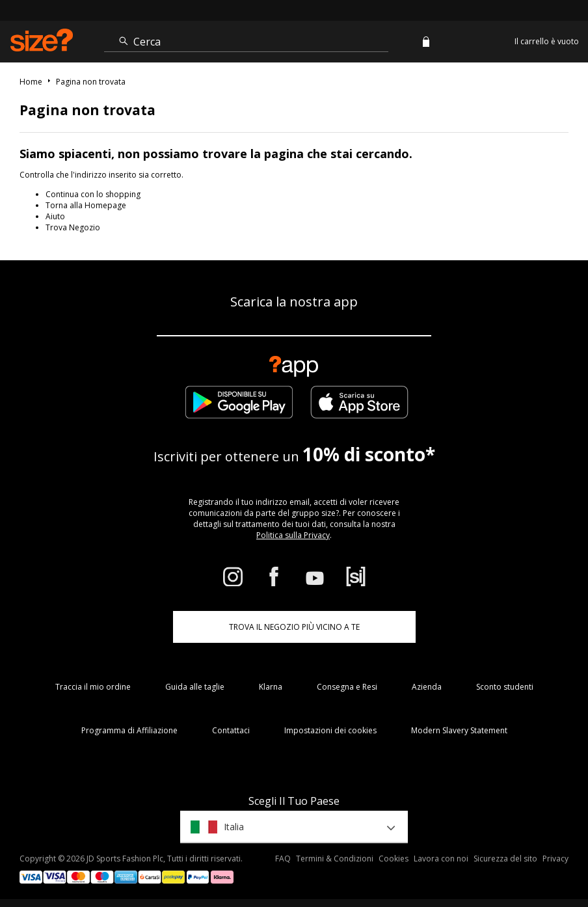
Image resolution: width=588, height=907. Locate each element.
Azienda (427, 687)
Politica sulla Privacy (293, 535)
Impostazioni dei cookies (330, 730)
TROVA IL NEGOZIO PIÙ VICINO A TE (294, 627)
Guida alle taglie (195, 687)
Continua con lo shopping (93, 194)
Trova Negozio (73, 227)
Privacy (555, 859)
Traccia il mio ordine (93, 687)
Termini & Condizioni (335, 859)
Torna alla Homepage (86, 205)
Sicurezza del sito (505, 859)
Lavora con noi (441, 859)
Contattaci (231, 730)
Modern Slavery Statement (459, 730)
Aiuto (55, 216)
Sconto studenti (505, 687)
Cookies (394, 859)
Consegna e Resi (347, 687)
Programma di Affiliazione (129, 730)
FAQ (283, 859)
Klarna (271, 687)
